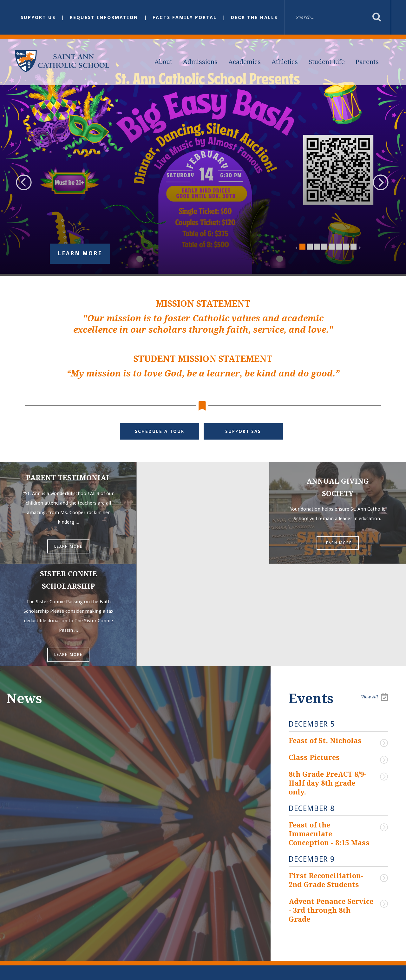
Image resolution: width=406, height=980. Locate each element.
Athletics (285, 62)
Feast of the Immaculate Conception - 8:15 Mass (329, 731)
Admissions (200, 62)
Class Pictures (314, 656)
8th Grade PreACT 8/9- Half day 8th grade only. (328, 681)
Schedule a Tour (160, 431)
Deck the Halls (254, 17)
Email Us (151, 907)
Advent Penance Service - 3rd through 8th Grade (328, 807)
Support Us (38, 17)
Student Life (327, 62)
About (163, 62)
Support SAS (243, 431)
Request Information (104, 17)
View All (374, 595)
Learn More (80, 254)
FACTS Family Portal (185, 17)
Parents (367, 62)
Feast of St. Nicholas (325, 639)
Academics (245, 62)
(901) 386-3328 (156, 921)
